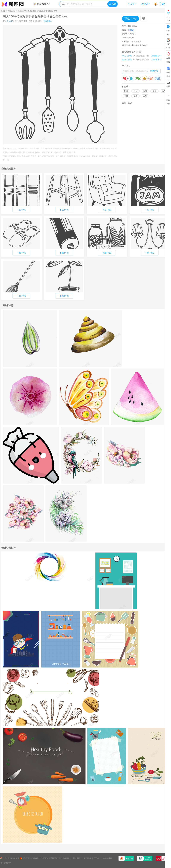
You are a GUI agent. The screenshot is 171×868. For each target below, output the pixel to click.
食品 (164, 91)
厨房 (154, 91)
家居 (145, 91)
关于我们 (87, 858)
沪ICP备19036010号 (11, 858)
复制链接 (154, 71)
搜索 (112, 4)
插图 (136, 96)
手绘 (136, 91)
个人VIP (132, 4)
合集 (145, 96)
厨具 (126, 91)
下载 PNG (130, 19)
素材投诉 (127, 103)
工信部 (97, 858)
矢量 (126, 96)
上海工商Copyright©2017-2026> (35, 858)
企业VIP (145, 4)
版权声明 (77, 858)
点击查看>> (48, 21)
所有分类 (41, 4)
